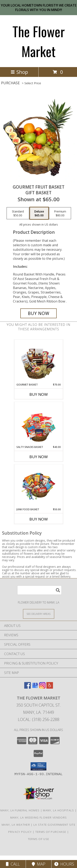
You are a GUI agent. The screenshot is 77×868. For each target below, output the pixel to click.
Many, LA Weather (16, 825)
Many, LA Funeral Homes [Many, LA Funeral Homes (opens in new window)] (20, 810)
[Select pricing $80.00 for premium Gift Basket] (60, 213)
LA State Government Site (54, 825)
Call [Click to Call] (13, 864)
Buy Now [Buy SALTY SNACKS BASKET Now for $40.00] (39, 457)
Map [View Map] (39, 864)
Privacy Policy (20, 832)
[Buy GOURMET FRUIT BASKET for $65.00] (39, 313)
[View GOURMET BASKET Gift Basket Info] (38, 361)
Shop (19, 72)
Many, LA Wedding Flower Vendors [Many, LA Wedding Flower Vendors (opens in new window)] (38, 817)
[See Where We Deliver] (39, 614)
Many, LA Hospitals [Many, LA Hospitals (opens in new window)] (58, 810)
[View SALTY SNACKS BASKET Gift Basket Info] (38, 424)
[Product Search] (39, 590)
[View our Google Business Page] (35, 687)
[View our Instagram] (42, 687)
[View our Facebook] (28, 687)
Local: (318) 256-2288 (39, 719)
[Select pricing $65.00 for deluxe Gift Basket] (39, 213)
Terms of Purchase (51, 832)
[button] (38, 766)
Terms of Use (39, 839)
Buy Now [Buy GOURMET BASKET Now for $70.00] (39, 394)
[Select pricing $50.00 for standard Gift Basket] (18, 213)
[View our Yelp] (50, 687)
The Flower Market (39, 41)
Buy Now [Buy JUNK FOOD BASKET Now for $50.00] (39, 519)
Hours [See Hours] (64, 864)
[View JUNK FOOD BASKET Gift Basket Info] (38, 486)
